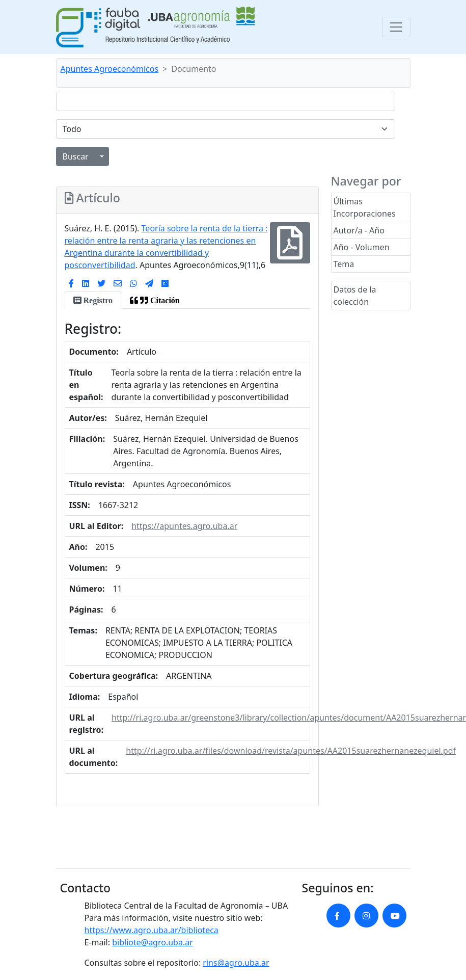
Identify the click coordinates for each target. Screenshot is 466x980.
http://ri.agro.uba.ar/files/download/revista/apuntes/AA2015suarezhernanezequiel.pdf (291, 751)
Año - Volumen (362, 247)
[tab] (93, 300)
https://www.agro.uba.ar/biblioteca (152, 930)
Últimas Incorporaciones (365, 207)
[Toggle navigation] (396, 27)
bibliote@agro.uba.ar (153, 942)
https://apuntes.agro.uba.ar (184, 526)
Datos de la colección (355, 296)
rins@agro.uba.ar (236, 963)
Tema (344, 264)
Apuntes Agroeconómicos (110, 69)
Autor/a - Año (359, 230)
